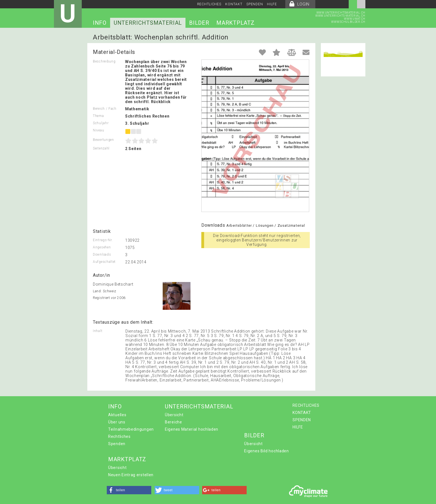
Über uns (117, 422)
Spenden (117, 444)
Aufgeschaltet (104, 262)
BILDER (199, 23)
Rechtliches (119, 436)
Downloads (102, 255)
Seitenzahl (101, 148)
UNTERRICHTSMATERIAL (148, 23)
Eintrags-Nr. (103, 240)
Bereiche (174, 422)
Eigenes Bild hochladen (266, 451)
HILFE (272, 4)
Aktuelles (117, 415)
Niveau (98, 130)
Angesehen (102, 247)
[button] (129, 490)
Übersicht (174, 415)
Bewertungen (103, 140)
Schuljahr (101, 123)
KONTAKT (234, 4)
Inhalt (98, 331)
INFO (100, 23)
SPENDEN (255, 4)
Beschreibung (104, 61)
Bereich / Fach (105, 109)
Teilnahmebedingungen (131, 429)
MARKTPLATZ (235, 23)
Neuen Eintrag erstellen (131, 475)
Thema (98, 116)
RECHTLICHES (209, 4)
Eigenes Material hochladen (192, 429)
